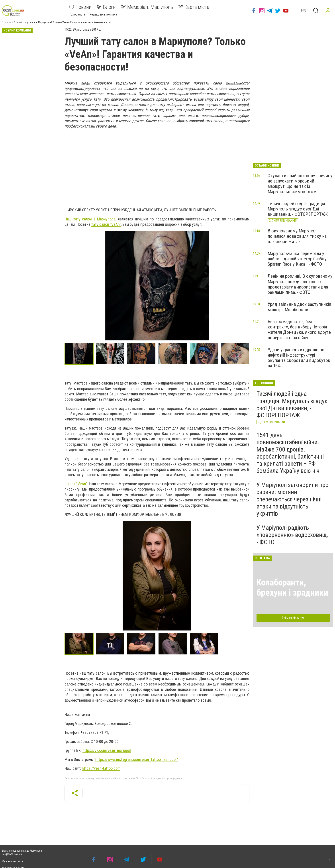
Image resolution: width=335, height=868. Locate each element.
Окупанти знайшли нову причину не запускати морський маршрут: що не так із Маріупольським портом (300, 184)
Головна (6, 22)
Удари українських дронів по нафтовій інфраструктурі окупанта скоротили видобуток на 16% (299, 358)
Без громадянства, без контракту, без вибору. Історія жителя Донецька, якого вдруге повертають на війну (299, 330)
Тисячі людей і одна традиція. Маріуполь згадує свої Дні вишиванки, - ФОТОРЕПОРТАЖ (298, 209)
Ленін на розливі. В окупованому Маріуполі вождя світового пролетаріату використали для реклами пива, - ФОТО (300, 284)
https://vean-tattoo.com (101, 768)
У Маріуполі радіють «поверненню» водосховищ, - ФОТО (292, 535)
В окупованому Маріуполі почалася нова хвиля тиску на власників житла (297, 236)
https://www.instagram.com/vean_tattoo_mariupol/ (137, 759)
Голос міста (77, 14)
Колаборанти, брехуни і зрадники (292, 588)
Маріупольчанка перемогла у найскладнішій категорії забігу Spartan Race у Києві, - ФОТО (297, 259)
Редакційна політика (103, 14)
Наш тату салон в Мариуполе (90, 219)
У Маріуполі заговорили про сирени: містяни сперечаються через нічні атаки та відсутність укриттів (293, 499)
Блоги (106, 7)
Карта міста (194, 7)
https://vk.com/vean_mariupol (107, 750)
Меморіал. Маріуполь (147, 7)
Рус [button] (303, 10)
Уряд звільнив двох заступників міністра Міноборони (300, 307)
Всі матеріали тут (293, 618)
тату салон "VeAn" (106, 224)
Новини (80, 7)
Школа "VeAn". (76, 484)
